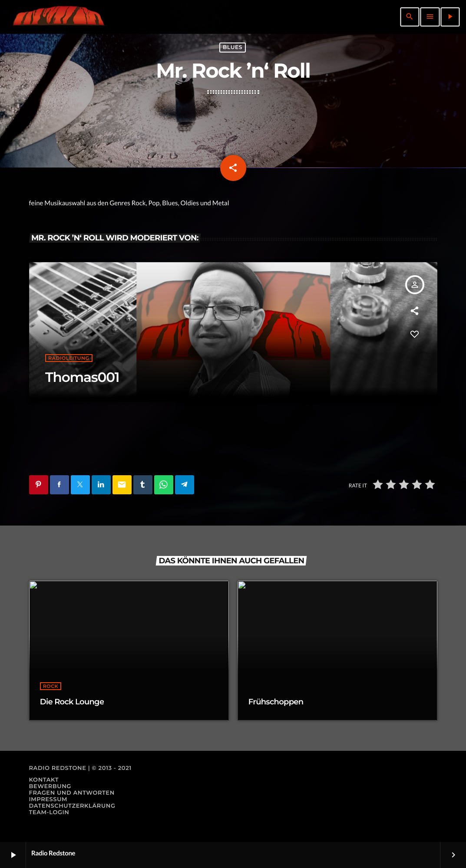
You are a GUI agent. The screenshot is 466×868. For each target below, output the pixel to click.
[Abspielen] (450, 17)
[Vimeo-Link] (58, 17)
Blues (233, 48)
